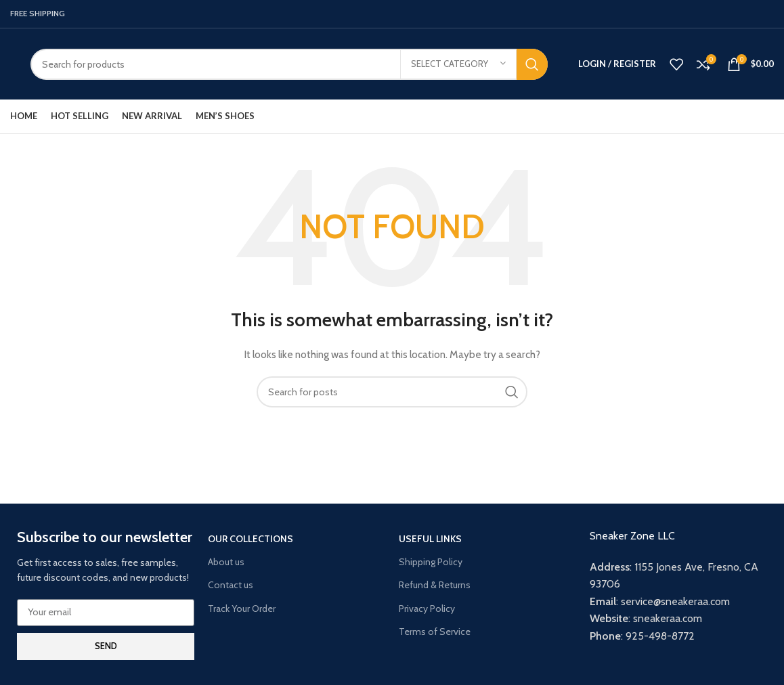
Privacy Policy (427, 609)
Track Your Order (242, 609)
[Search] (289, 64)
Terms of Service (435, 632)
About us (226, 562)
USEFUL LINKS (430, 539)
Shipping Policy (431, 562)
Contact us (231, 585)
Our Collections (251, 539)
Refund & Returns (435, 585)
